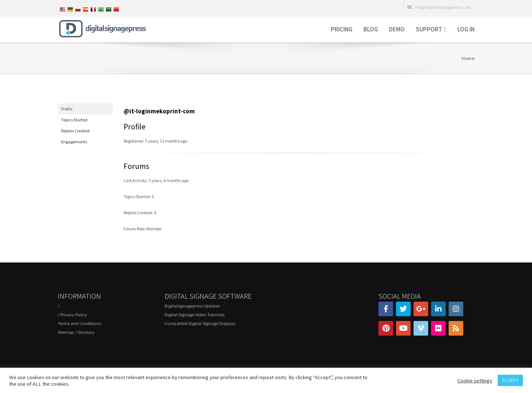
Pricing (342, 29)
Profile (67, 109)
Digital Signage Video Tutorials (195, 315)
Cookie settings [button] (475, 381)
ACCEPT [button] (510, 380)
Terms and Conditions (79, 323)
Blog (371, 29)
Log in (466, 29)
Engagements (74, 142)
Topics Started (74, 120)
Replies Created (75, 131)
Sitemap (66, 332)
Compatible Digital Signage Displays (200, 323)
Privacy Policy (74, 315)
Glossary (86, 332)
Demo (397, 29)
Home (468, 58)
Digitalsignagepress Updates (192, 306)
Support (429, 29)
